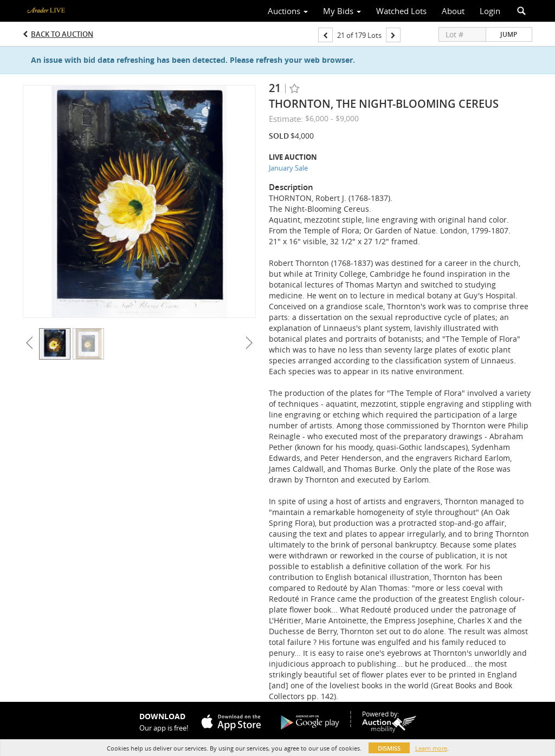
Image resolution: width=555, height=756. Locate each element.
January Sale (288, 168)
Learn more (431, 748)
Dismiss (389, 748)
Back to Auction (62, 34)
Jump (509, 34)
